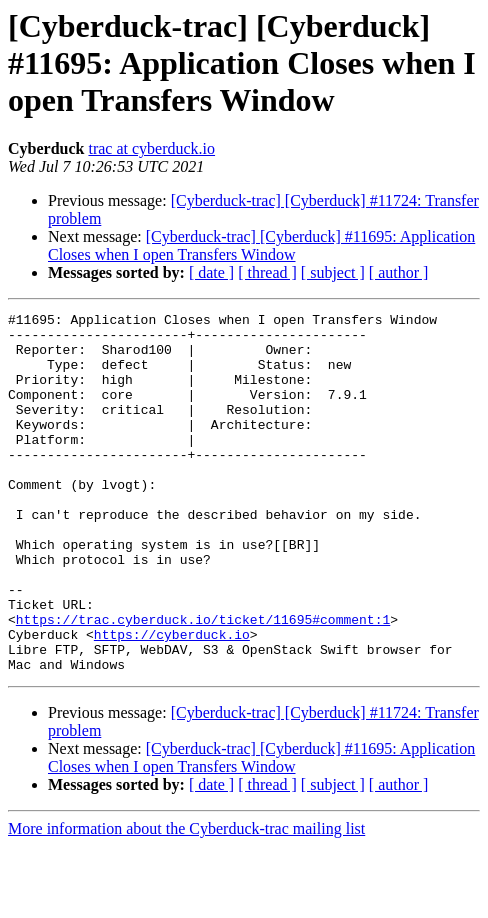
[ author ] (399, 272)
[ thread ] (267, 272)
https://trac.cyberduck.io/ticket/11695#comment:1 (203, 682)
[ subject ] (333, 272)
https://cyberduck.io (172, 700)
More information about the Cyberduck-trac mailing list (186, 900)
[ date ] (211, 272)
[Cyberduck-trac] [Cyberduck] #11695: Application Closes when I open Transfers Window (261, 245)
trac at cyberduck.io (151, 148)
